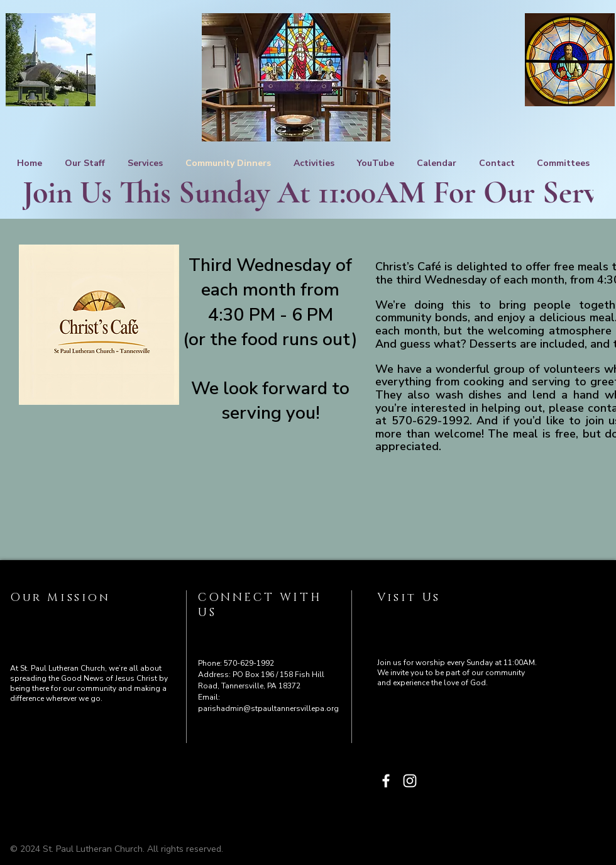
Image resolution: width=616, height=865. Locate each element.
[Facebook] (386, 781)
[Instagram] (410, 781)
